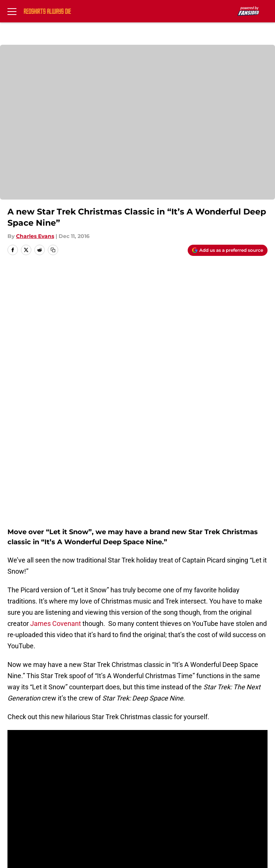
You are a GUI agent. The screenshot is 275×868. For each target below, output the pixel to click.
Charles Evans (35, 236)
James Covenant (55, 364)
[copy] (53, 250)
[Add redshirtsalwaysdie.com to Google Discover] (228, 250)
